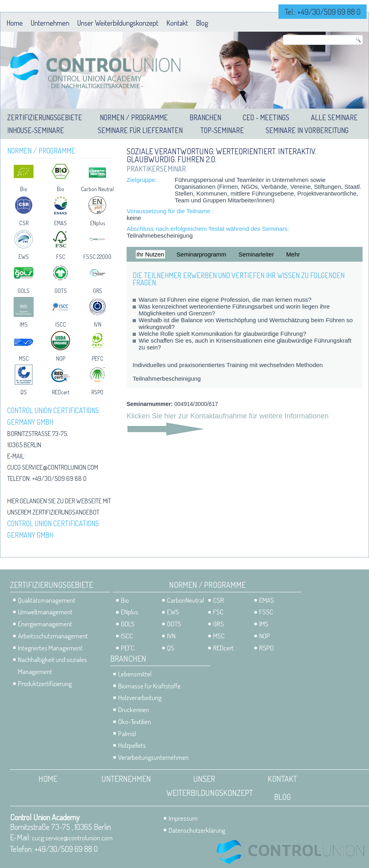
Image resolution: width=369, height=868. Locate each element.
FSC (61, 257)
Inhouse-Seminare (36, 130)
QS (24, 392)
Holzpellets (132, 745)
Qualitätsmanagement (47, 600)
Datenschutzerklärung (197, 830)
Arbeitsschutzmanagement (53, 636)
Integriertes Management (50, 648)
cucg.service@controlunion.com (53, 467)
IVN (98, 324)
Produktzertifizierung (45, 683)
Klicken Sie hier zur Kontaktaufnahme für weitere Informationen (228, 416)
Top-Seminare (222, 130)
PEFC (98, 358)
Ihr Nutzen (150, 254)
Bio (24, 189)
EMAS (60, 223)
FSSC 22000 (97, 257)
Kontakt (177, 23)
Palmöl (127, 734)
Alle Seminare (334, 117)
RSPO (97, 392)
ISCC (61, 324)
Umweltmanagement (45, 612)
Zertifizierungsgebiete (45, 117)
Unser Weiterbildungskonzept (118, 23)
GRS (98, 291)
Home (15, 23)
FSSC (266, 612)
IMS (24, 324)
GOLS (24, 291)
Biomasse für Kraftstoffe (149, 686)
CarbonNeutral (186, 600)
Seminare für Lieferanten (140, 130)
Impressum (183, 818)
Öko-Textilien (135, 722)
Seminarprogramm (201, 254)
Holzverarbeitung (140, 697)
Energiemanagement (45, 624)
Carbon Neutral (97, 189)
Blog (202, 23)
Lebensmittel (135, 674)
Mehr (293, 254)
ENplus (98, 223)
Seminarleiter (256, 254)
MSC (24, 358)
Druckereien (134, 710)
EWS (24, 257)
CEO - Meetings (266, 117)
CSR (24, 223)
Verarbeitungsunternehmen (153, 757)
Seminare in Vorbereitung (307, 130)
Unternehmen (50, 23)
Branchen (205, 117)
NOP (61, 358)
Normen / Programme (134, 117)
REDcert (61, 392)
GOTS (61, 291)
